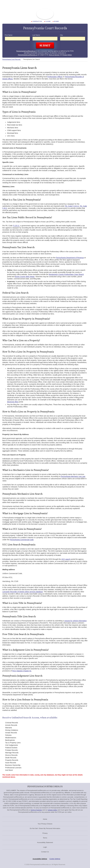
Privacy (45, 833)
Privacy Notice (67, 55)
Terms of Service (54, 55)
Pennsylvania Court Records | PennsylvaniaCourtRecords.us (45, 14)
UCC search (66, 559)
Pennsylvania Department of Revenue (70, 258)
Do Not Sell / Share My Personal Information (45, 828)
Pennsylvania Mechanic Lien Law (73, 476)
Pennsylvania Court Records (12, 59)
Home (56, 21)
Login (47, 21)
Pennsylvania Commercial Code (22, 540)
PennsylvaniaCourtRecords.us (26, 51)
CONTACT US (37, 21)
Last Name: (36, 35)
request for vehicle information (76, 621)
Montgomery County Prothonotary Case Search (66, 274)
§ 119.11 (16, 226)
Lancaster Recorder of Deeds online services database (23, 592)
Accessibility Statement (45, 842)
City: (62, 35)
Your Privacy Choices (45, 824)
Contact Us (45, 852)
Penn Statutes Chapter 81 (22, 671)
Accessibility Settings (40, 859)
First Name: (9, 35)
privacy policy (53, 810)
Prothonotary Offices (55, 77)
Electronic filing (13, 402)
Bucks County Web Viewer (25, 277)
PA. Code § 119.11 (72, 206)
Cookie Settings (55, 859)
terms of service (36, 810)
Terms (45, 838)
